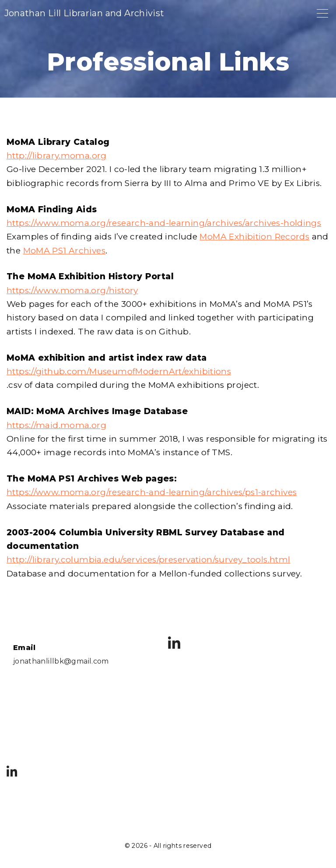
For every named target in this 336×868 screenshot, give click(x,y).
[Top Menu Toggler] (322, 13)
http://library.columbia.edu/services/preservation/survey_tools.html (148, 560)
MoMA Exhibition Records (254, 237)
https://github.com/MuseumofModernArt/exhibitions (119, 371)
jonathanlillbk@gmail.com (61, 661)
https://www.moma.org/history (72, 290)
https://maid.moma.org (56, 425)
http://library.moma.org (57, 156)
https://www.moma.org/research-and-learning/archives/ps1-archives (152, 492)
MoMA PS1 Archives (64, 251)
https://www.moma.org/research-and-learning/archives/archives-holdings (164, 223)
